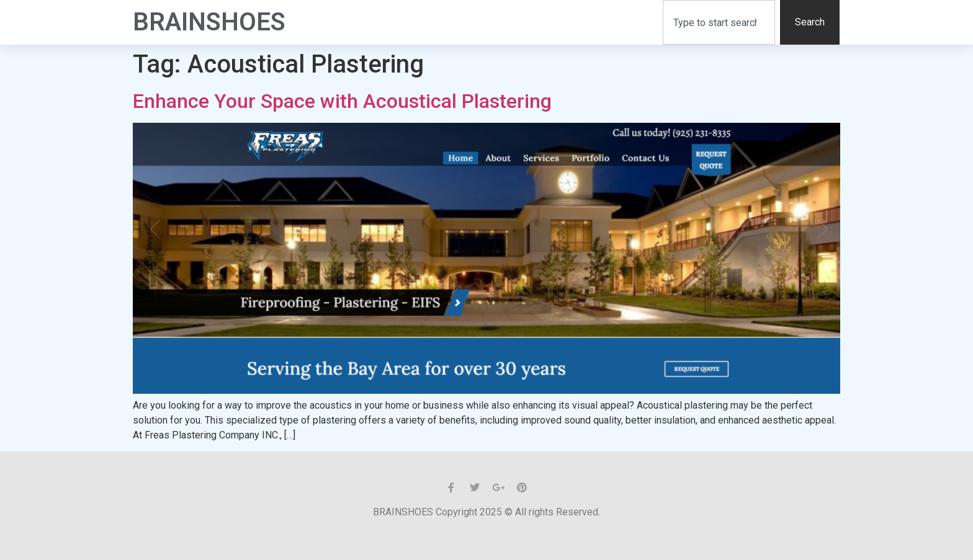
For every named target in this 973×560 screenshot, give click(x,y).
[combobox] (719, 22)
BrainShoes (209, 22)
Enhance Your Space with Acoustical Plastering (342, 101)
